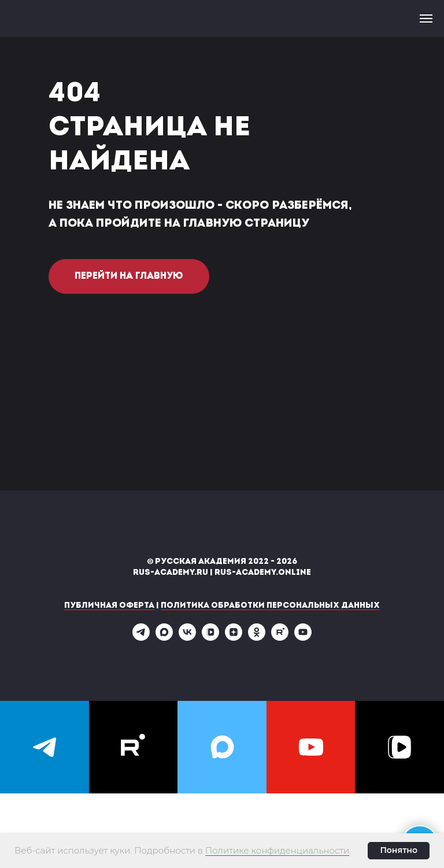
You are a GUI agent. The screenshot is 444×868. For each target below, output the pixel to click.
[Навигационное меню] (426, 19)
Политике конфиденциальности (277, 850)
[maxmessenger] (164, 638)
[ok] (257, 638)
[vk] (187, 638)
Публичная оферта (109, 606)
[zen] (234, 638)
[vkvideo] (210, 638)
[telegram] (141, 638)
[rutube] (280, 638)
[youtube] (303, 638)
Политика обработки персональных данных (270, 606)
